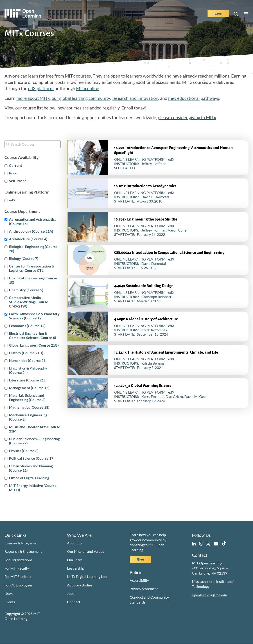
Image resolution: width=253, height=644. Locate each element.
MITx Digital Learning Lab (87, 576)
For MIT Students (18, 576)
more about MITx (33, 98)
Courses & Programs (20, 543)
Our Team (75, 560)
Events (10, 602)
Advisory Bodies (80, 585)
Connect (74, 602)
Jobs (71, 593)
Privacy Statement (144, 589)
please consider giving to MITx (187, 117)
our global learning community (81, 98)
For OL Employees (19, 585)
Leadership (76, 568)
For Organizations (18, 560)
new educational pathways (194, 98)
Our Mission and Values (86, 551)
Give (218, 14)
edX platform (41, 88)
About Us (75, 543)
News (9, 593)
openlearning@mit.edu (210, 595)
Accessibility (139, 580)
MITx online (88, 88)
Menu (246, 14)
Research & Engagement (23, 551)
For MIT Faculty (17, 568)
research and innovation (135, 98)
